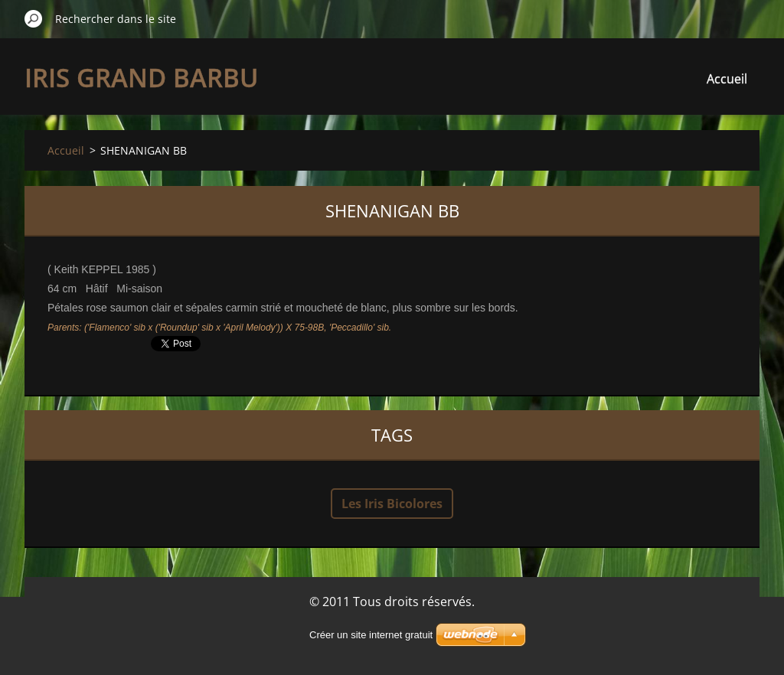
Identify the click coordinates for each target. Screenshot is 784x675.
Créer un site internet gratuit (371, 635)
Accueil (727, 79)
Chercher (34, 18)
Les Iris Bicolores (392, 504)
